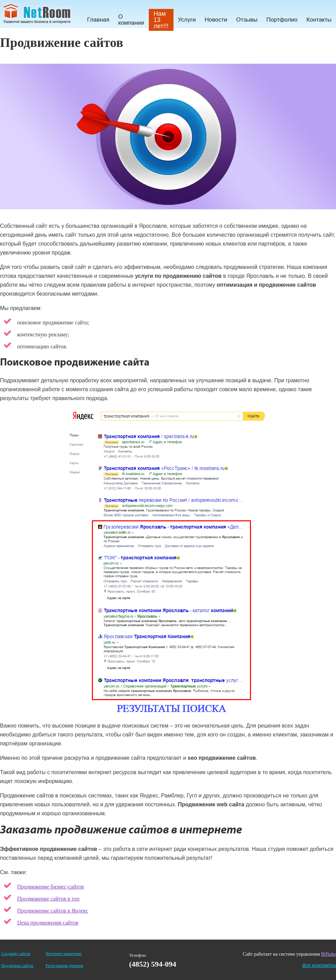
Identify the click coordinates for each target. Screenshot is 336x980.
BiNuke (328, 954)
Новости (216, 20)
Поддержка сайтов (17, 966)
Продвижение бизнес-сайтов (50, 887)
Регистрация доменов (64, 966)
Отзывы (247, 20)
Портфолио (282, 20)
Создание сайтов (16, 954)
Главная (98, 20)
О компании (131, 20)
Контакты (319, 20)
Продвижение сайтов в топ (48, 899)
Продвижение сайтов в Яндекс (53, 911)
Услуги (187, 20)
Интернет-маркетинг (64, 954)
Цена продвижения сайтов (48, 923)
